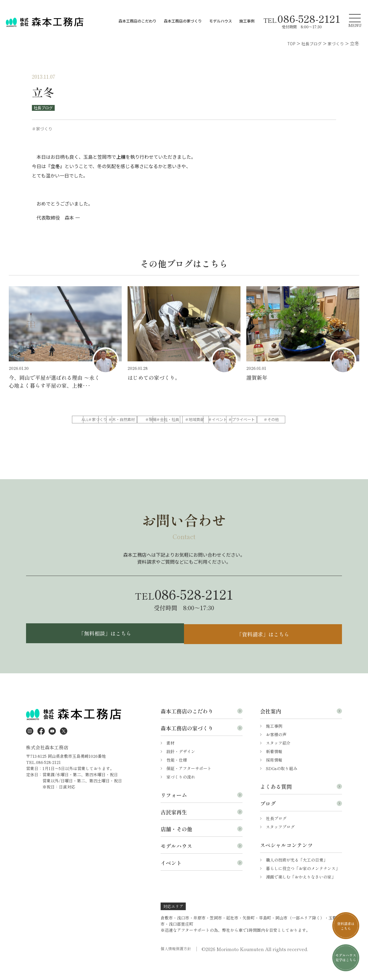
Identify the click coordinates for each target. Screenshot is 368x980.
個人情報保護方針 (177, 966)
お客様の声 (276, 751)
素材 (171, 760)
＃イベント (138, 431)
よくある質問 (276, 803)
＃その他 (228, 431)
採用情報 (274, 777)
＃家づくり (138, 420)
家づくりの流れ (181, 794)
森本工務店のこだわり (137, 21)
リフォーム (174, 812)
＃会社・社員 (274, 420)
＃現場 (228, 420)
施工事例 (247, 21)
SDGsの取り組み (282, 785)
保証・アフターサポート (189, 785)
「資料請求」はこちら (264, 649)
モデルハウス (221, 21)
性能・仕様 (177, 777)
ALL (93, 420)
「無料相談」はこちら (104, 649)
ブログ (268, 820)
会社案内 (271, 728)
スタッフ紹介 (278, 760)
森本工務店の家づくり (183, 21)
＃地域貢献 (93, 431)
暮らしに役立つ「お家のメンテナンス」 (303, 885)
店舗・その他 (176, 846)
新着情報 (274, 768)
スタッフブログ (280, 844)
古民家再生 (174, 829)
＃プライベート (183, 431)
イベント (171, 880)
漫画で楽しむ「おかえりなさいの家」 (301, 894)
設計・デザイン (181, 768)
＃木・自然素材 (183, 420)
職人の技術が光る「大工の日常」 (297, 877)
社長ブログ (44, 108)
